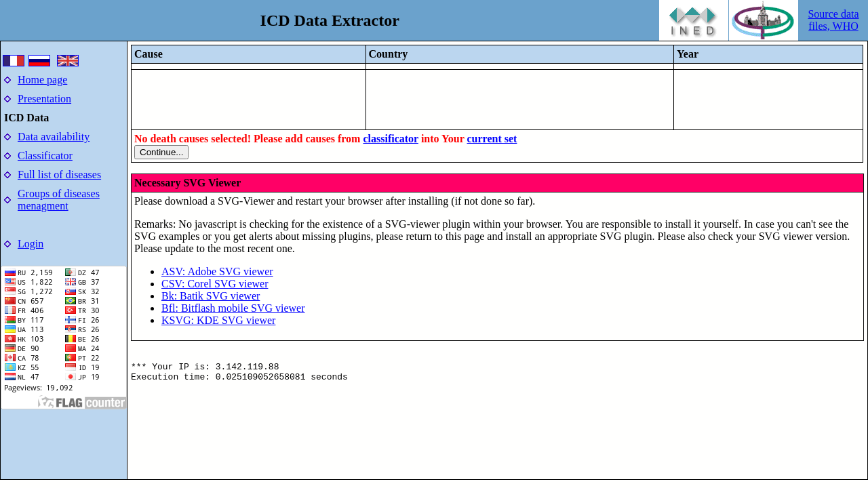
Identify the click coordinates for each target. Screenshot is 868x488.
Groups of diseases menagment (59, 200)
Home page (42, 80)
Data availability (54, 137)
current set (492, 139)
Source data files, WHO (833, 20)
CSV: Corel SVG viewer (215, 284)
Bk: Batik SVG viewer (211, 296)
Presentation (44, 99)
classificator (390, 139)
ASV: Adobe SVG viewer (217, 271)
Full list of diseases (59, 175)
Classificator (45, 156)
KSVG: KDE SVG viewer (218, 320)
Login (31, 244)
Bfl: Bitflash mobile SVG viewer (233, 308)
